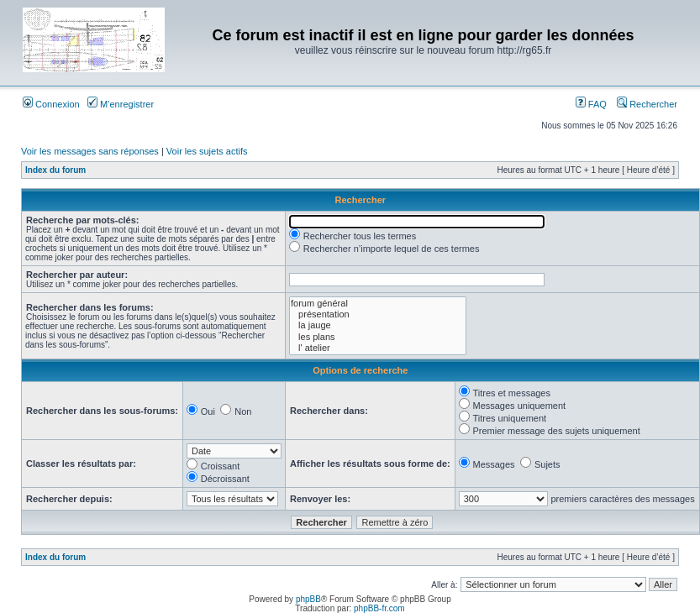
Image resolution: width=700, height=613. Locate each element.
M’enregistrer (121, 104)
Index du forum (55, 170)
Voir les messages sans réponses (90, 151)
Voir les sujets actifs (207, 151)
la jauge (378, 325)
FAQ (591, 104)
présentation (378, 314)
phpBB (308, 599)
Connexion (51, 104)
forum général (378, 304)
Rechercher (647, 104)
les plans (378, 337)
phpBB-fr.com (379, 608)
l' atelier (378, 348)
